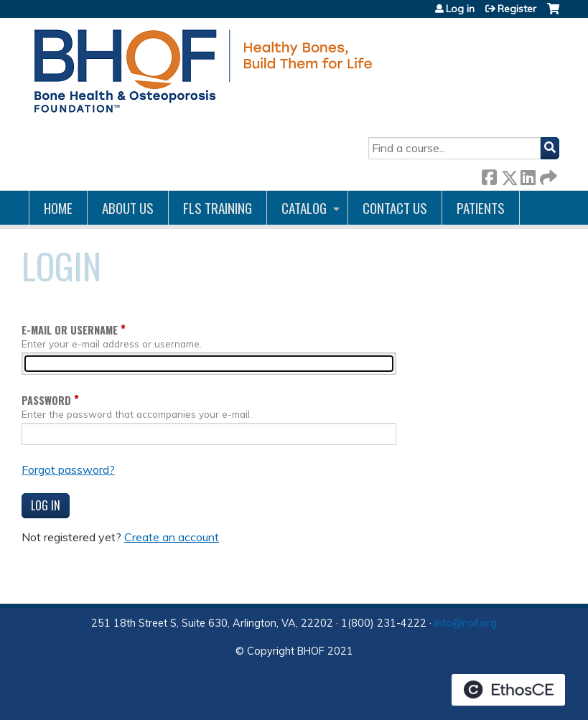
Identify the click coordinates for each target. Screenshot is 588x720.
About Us (128, 208)
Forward (547, 175)
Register (517, 9)
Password (46, 400)
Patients (481, 208)
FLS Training (218, 208)
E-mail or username (70, 330)
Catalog (304, 208)
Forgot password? (68, 469)
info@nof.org (466, 623)
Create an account (172, 537)
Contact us (395, 208)
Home (58, 208)
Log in (460, 9)
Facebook (489, 175)
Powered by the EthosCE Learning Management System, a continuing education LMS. (508, 690)
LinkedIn (528, 175)
